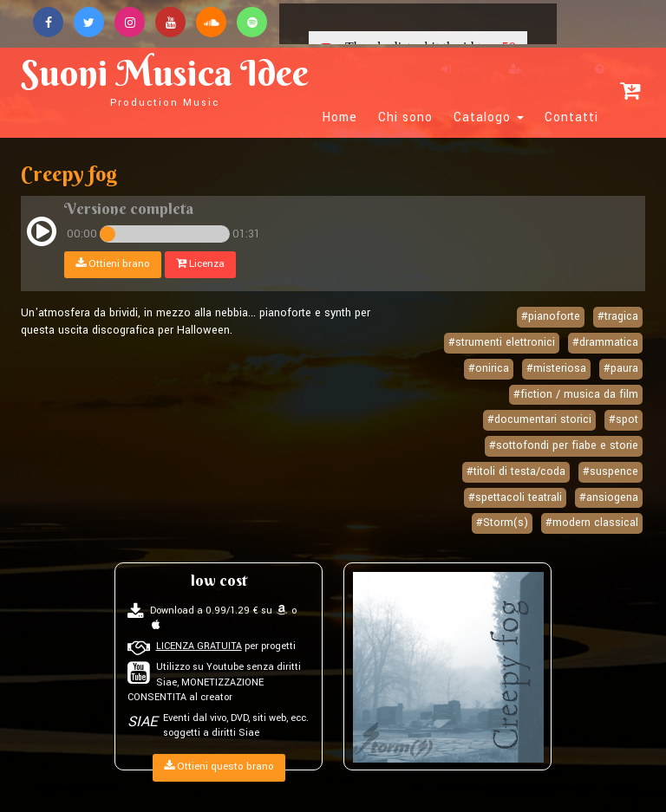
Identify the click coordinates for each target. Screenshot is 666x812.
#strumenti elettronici (502, 342)
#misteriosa (556, 368)
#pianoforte (551, 316)
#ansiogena (609, 497)
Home (340, 118)
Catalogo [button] (489, 118)
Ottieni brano (113, 264)
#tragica (618, 316)
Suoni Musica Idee (165, 80)
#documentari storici (539, 419)
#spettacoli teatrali (515, 497)
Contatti (571, 118)
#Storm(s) (502, 523)
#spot (624, 419)
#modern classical (592, 523)
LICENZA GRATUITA (199, 646)
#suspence (610, 471)
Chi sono (405, 118)
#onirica (489, 368)
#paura (621, 368)
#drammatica (605, 342)
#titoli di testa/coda (516, 471)
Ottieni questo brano (219, 767)
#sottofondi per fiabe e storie (564, 445)
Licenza (200, 264)
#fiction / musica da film (576, 394)
